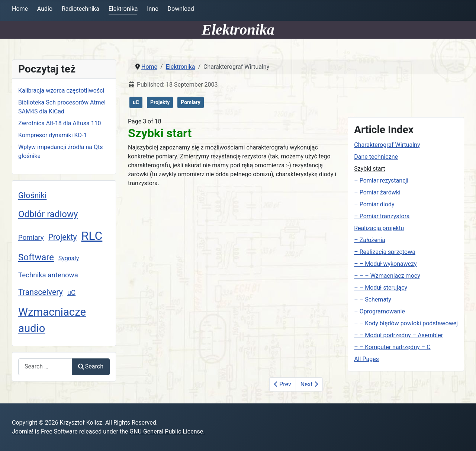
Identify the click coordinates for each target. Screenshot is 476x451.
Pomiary (31, 238)
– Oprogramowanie (379, 311)
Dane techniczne (376, 157)
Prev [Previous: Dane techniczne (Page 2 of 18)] (282, 384)
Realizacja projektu (379, 228)
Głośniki (32, 195)
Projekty (63, 237)
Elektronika (123, 9)
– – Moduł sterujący (381, 288)
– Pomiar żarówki (377, 192)
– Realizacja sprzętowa (385, 252)
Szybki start (369, 169)
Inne (153, 9)
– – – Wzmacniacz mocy (387, 276)
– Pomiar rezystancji (381, 181)
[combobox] (45, 367)
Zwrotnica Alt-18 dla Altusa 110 (60, 123)
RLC (92, 236)
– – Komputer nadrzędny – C (392, 347)
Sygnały (69, 258)
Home (20, 9)
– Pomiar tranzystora (382, 216)
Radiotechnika (81, 9)
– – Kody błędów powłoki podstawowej (406, 323)
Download (181, 9)
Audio (45, 9)
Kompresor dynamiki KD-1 (52, 135)
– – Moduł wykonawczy (385, 264)
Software (36, 257)
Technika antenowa (48, 275)
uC (71, 293)
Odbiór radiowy (48, 214)
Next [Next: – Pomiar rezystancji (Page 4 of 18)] (309, 384)
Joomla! (23, 431)
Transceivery (41, 292)
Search (91, 366)
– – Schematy (373, 299)
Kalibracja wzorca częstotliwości (61, 91)
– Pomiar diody (374, 204)
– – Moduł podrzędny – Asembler (398, 335)
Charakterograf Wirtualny (387, 145)
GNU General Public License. (167, 431)
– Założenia (370, 240)
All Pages (366, 359)
